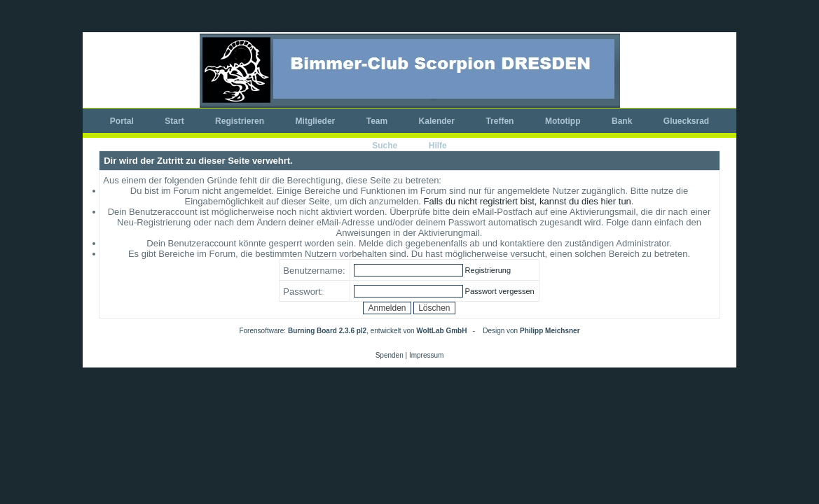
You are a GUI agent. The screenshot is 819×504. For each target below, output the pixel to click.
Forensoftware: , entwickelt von (353, 331)
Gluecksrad (686, 121)
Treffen (500, 121)
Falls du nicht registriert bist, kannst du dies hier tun (528, 201)
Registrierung (488, 270)
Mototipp (563, 121)
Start (174, 121)
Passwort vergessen (500, 291)
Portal (122, 121)
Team (377, 121)
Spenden (390, 355)
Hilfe (438, 146)
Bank (622, 121)
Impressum (426, 355)
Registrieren (240, 121)
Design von (531, 331)
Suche (385, 146)
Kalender (437, 121)
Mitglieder (316, 121)
